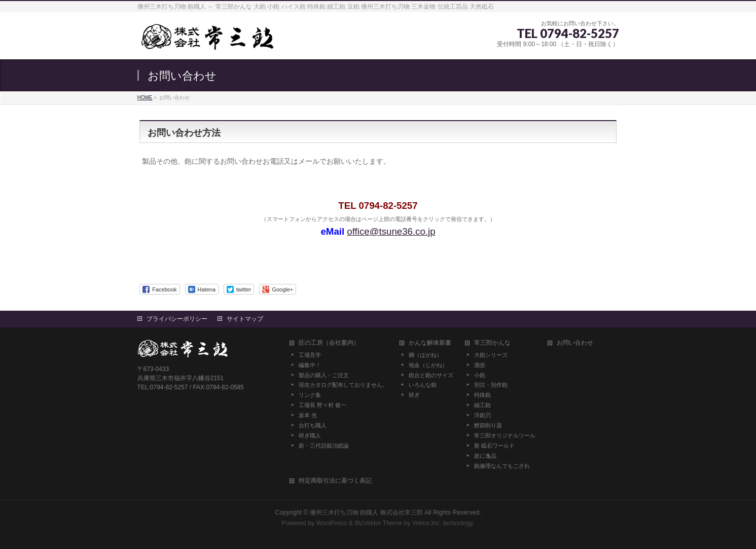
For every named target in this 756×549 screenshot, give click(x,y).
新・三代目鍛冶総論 (324, 446)
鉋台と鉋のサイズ (431, 375)
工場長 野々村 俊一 (322, 405)
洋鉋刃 (482, 415)
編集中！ (310, 365)
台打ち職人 (313, 425)
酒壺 (480, 365)
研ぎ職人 (310, 435)
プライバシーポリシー (177, 319)
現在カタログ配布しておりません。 (343, 385)
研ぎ (414, 395)
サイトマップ (245, 319)
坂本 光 (308, 415)
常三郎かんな (492, 343)
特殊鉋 (482, 395)
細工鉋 (482, 405)
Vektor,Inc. (427, 523)
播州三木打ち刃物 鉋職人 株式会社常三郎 (366, 513)
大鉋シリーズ (491, 355)
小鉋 (480, 375)
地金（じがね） (428, 365)
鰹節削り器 (488, 425)
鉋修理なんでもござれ (502, 466)
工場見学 (310, 355)
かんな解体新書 (430, 343)
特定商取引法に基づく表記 (335, 481)
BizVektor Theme (378, 523)
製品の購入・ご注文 (324, 375)
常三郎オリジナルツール (505, 435)
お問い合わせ (575, 343)
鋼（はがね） (425, 355)
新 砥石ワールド (494, 446)
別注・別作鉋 (491, 385)
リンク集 (310, 395)
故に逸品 (485, 456)
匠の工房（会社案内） (329, 343)
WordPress (332, 523)
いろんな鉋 (423, 385)
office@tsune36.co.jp (391, 231)
